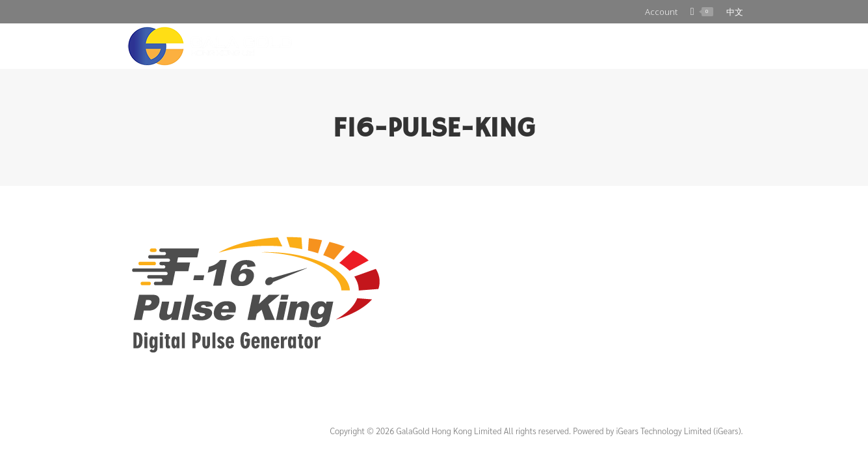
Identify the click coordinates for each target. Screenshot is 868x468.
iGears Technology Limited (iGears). (680, 431)
